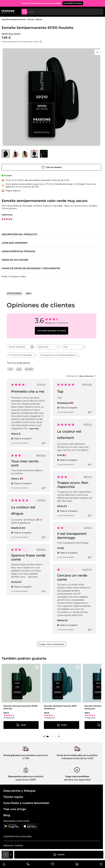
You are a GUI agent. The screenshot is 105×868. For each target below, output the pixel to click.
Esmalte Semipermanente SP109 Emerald (20, 707)
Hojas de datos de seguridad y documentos (31, 268)
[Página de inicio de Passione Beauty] (8, 12)
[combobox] (62, 12)
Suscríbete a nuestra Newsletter (26, 803)
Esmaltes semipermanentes (14, 19)
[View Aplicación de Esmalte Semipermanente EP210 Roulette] (34, 154)
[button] (44, 736)
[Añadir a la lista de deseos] (51, 167)
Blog (7, 815)
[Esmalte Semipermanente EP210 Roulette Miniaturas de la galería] (25, 154)
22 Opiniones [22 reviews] (9, 718)
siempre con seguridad (77, 780)
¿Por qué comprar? (15, 243)
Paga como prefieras (77, 776)
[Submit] (24, 12)
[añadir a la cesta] (59, 855)
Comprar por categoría (17, 837)
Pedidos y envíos (13, 846)
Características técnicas (18, 251)
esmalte (29, 369)
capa (19, 369)
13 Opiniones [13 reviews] (49, 718)
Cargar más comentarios (52, 644)
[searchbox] (18, 347)
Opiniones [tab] (14, 293)
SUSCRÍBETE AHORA (73, 3)
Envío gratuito (12, 755)
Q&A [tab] (29, 293)
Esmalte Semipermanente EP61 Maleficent (60, 707)
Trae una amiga (15, 809)
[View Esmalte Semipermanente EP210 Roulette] (6, 154)
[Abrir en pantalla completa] (97, 52)
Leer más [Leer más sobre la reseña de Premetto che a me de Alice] (34, 429)
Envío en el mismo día (70, 755)
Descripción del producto (19, 234)
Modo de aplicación (15, 260)
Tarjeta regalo (13, 797)
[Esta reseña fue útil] (43, 443)
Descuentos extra (18, 776)
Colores (30, 19)
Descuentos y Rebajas (19, 791)
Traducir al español (21, 439)
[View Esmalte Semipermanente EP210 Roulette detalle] (15, 154)
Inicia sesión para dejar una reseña (52, 331)
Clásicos (39, 19)
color (10, 369)
